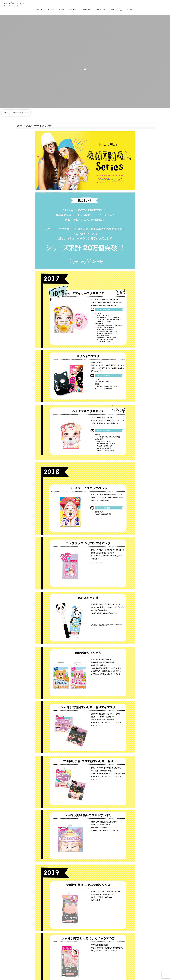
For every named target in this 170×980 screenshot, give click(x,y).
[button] (164, 3)
